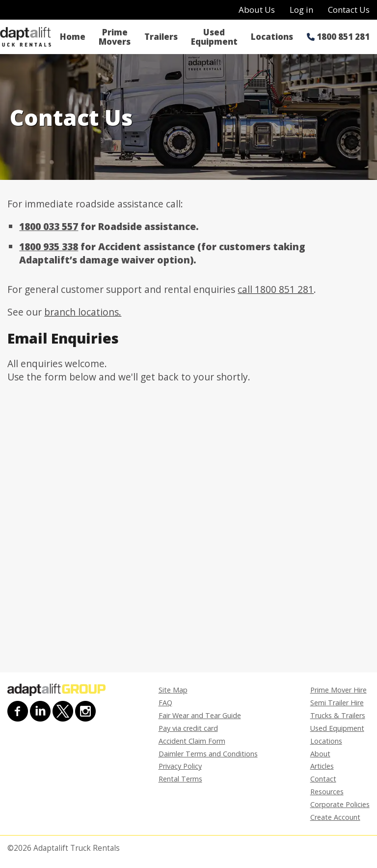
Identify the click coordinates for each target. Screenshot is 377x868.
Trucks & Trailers (338, 715)
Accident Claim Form (192, 741)
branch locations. (83, 312)
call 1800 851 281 (276, 289)
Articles (322, 766)
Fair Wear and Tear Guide (200, 715)
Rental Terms (180, 779)
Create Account (335, 817)
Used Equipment (214, 37)
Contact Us (349, 10)
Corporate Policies (340, 804)
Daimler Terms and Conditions (208, 754)
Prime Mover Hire (338, 690)
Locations (272, 37)
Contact (323, 779)
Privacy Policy (180, 766)
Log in (301, 10)
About (320, 754)
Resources (327, 792)
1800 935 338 (49, 246)
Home (73, 37)
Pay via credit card (188, 728)
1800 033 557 (49, 226)
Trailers (161, 37)
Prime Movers (115, 37)
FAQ (165, 703)
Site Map (173, 690)
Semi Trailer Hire (337, 703)
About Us (257, 10)
